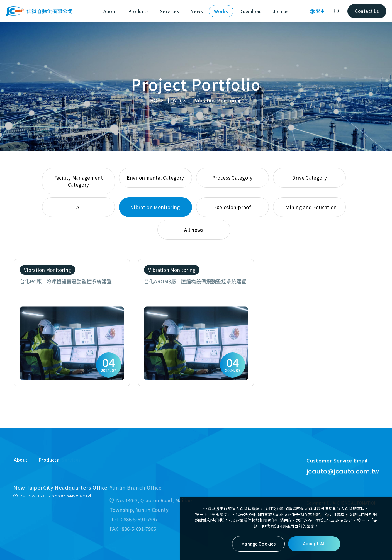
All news (194, 230)
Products (138, 11)
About (110, 11)
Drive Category (309, 178)
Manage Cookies (258, 544)
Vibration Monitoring (218, 100)
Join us (281, 11)
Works (221, 11)
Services (170, 11)
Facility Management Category (78, 181)
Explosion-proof (232, 207)
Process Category (232, 178)
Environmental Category (155, 178)
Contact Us (367, 11)
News (197, 11)
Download (250, 11)
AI (79, 207)
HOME (157, 100)
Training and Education (310, 207)
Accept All (314, 544)
